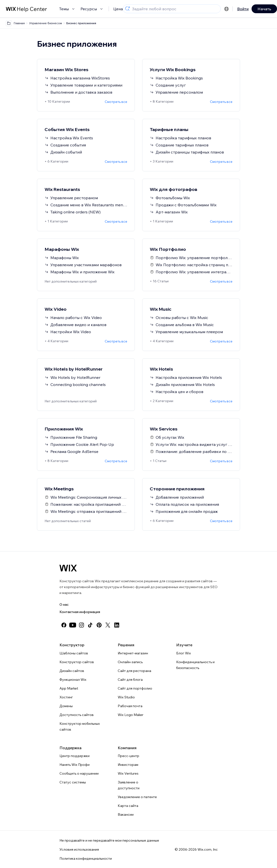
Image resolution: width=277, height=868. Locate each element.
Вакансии (126, 814)
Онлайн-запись (130, 662)
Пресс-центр (128, 756)
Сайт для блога (130, 680)
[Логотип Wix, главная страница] (68, 568)
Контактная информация (80, 612)
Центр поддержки (75, 756)
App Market (69, 688)
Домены (66, 706)
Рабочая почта (130, 706)
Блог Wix (184, 653)
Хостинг (66, 697)
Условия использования (79, 849)
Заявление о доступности (129, 785)
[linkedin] (117, 625)
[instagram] (81, 625)
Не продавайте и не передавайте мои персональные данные (109, 840)
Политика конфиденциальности (86, 858)
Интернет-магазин (133, 653)
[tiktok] (90, 625)
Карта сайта (128, 806)
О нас (64, 604)
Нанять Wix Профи (75, 765)
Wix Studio (126, 697)
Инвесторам (128, 765)
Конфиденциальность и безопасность (195, 665)
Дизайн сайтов (72, 671)
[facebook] (64, 625)
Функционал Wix (73, 680)
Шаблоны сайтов (74, 653)
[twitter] (108, 625)
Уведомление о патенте (137, 797)
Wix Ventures (128, 773)
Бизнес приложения (81, 23)
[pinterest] (99, 625)
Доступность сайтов (77, 715)
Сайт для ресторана (134, 671)
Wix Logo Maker (131, 715)
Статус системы (73, 782)
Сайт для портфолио (135, 688)
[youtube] (73, 625)
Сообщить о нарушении (79, 773)
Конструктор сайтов (77, 662)
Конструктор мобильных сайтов (80, 726)
